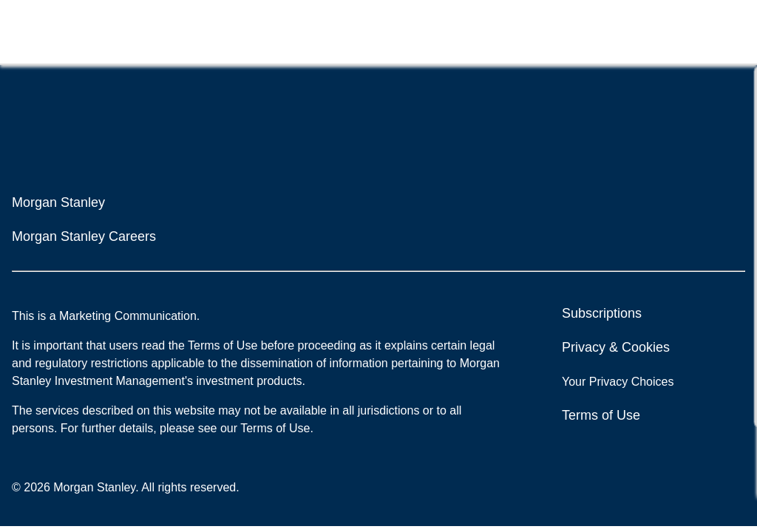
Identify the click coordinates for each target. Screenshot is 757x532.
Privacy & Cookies (616, 347)
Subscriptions (602, 313)
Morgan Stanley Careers (84, 236)
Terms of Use (601, 415)
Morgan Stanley (58, 202)
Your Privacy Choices (619, 382)
